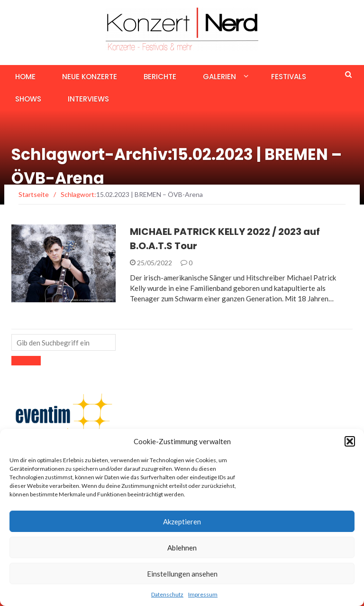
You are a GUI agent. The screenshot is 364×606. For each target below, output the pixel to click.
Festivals (289, 77)
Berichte (160, 77)
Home (25, 77)
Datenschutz (167, 594)
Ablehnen (182, 548)
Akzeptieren (182, 522)
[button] (350, 441)
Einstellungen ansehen (182, 574)
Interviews (88, 99)
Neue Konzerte (90, 77)
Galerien (219, 77)
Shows (28, 99)
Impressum (203, 594)
